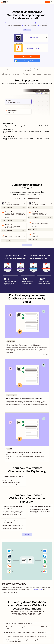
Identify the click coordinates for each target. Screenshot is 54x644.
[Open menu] (52, 2)
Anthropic (40, 589)
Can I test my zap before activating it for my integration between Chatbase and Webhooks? (24, 641)
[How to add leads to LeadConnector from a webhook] (14, 525)
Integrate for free (27, 57)
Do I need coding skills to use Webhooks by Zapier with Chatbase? (25, 636)
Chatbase (21, 7)
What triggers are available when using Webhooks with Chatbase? (25, 633)
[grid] (9, 101)
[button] (27, 61)
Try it (45, 355)
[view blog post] (14, 481)
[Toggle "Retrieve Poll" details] (14, 226)
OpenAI (35, 589)
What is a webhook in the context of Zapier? (18, 623)
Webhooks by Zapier (30, 7)
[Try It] (14, 208)
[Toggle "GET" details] (14, 237)
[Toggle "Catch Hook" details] (40, 213)
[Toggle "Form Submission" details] (14, 204)
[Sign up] (47, 2)
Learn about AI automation (9, 593)
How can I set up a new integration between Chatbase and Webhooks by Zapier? (27, 628)
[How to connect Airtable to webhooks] (41, 511)
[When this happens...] (27, 38)
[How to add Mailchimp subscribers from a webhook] (14, 511)
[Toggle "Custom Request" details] (40, 224)
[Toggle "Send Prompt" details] (40, 204)
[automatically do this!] (27, 48)
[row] (9, 101)
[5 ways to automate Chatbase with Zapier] (14, 481)
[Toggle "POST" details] (40, 235)
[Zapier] (5, 2)
